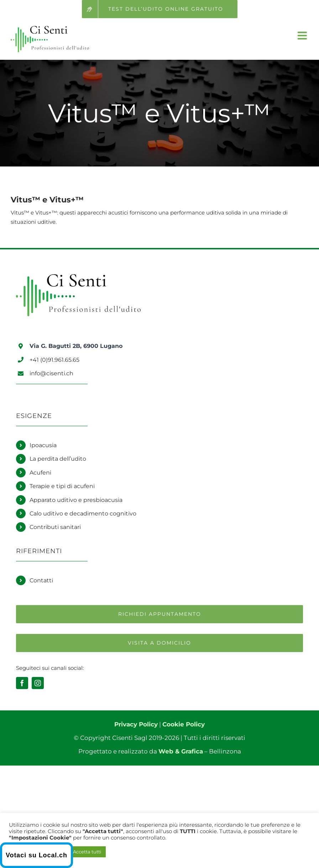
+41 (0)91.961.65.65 (54, 360)
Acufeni (40, 473)
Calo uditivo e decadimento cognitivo (83, 514)
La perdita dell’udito (58, 459)
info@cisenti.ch (51, 373)
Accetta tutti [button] (87, 852)
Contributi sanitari (55, 527)
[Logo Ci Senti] (78, 277)
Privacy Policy (136, 724)
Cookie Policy (184, 724)
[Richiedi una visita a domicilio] (159, 643)
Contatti (41, 580)
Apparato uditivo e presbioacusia (76, 500)
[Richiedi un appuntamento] (159, 614)
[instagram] (38, 683)
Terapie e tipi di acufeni (62, 486)
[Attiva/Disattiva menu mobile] (303, 36)
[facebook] (22, 683)
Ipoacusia (43, 445)
